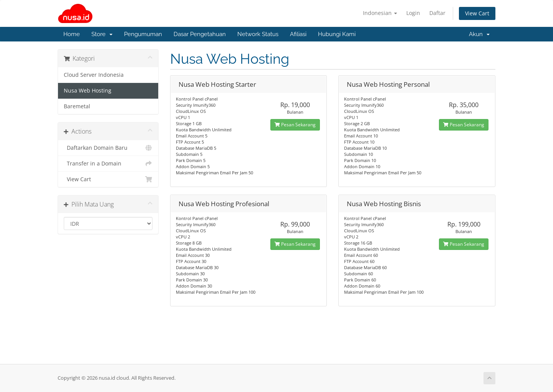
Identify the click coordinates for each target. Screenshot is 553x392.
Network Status (258, 34)
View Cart (477, 13)
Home (72, 34)
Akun (479, 34)
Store (102, 34)
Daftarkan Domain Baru (108, 148)
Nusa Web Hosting (88, 91)
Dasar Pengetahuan (200, 34)
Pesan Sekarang (295, 125)
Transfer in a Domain (108, 164)
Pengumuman (143, 34)
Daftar (437, 13)
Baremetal (77, 106)
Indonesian (380, 13)
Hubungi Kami (337, 34)
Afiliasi (298, 34)
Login (413, 13)
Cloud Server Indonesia (94, 75)
